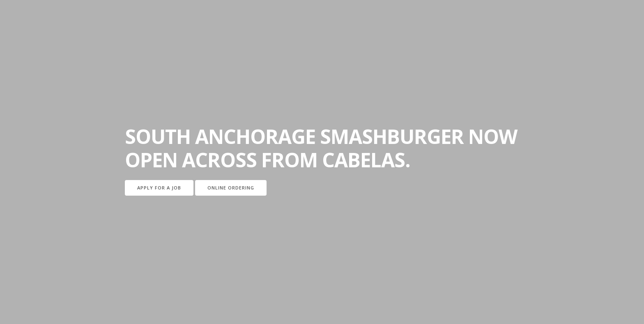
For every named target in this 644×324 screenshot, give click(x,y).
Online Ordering (231, 188)
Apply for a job (159, 188)
